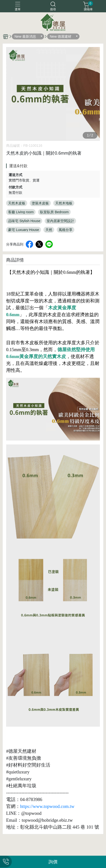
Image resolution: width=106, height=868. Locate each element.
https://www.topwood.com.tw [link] (47, 806)
